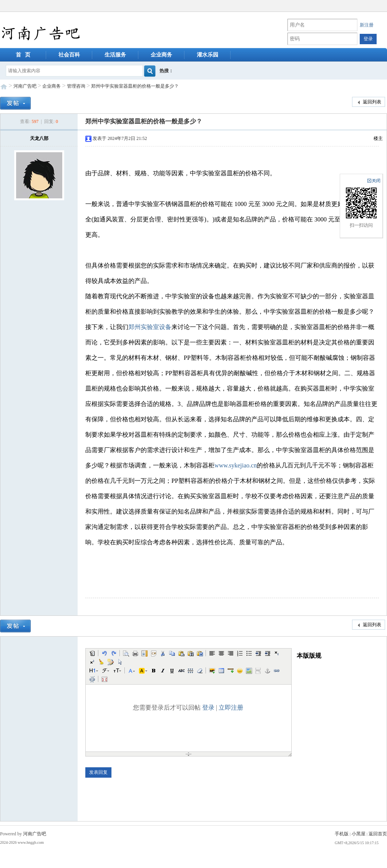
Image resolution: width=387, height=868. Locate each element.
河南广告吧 (25, 86)
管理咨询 (76, 86)
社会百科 (69, 55)
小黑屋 (359, 834)
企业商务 (161, 55)
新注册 (367, 25)
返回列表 (369, 102)
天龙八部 (39, 138)
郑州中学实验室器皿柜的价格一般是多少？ (135, 86)
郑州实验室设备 (150, 327)
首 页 (23, 55)
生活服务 (115, 55)
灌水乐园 (208, 55)
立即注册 (231, 708)
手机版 (342, 834)
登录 (208, 708)
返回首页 (378, 834)
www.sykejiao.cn (236, 465)
